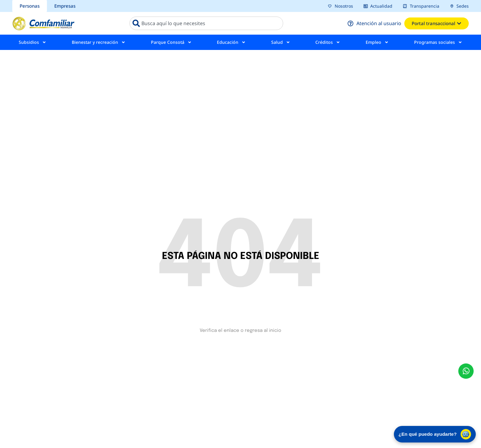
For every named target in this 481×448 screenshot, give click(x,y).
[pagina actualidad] (378, 6)
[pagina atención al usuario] (374, 23)
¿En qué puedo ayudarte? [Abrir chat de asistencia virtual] (433, 433)
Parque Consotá (171, 42)
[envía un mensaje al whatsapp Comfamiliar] (466, 371)
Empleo (377, 42)
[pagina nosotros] (340, 6)
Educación (231, 42)
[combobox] (206, 23)
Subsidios (33, 42)
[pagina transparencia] (421, 6)
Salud (281, 42)
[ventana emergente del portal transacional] (437, 23)
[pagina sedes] (459, 6)
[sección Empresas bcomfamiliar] (65, 6)
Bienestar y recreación (99, 42)
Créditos (328, 42)
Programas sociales (438, 42)
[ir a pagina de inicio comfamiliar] (43, 23)
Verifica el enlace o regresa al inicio (240, 331)
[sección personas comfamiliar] (30, 6)
